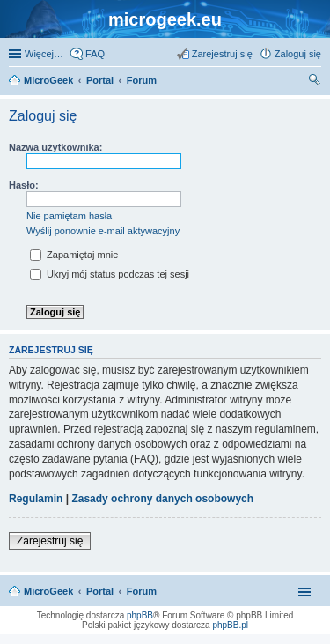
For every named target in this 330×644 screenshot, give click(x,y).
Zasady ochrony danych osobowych (162, 499)
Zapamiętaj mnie (74, 255)
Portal (100, 80)
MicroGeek (48, 591)
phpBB (140, 615)
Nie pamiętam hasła (69, 216)
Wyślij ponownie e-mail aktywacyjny (103, 231)
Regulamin (36, 499)
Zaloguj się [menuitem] (298, 54)
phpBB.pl (230, 625)
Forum (142, 591)
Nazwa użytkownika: (55, 147)
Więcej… (44, 54)
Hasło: (24, 185)
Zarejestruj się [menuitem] (222, 54)
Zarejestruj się (50, 541)
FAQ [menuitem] (95, 54)
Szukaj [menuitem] (315, 82)
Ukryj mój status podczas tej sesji (110, 274)
